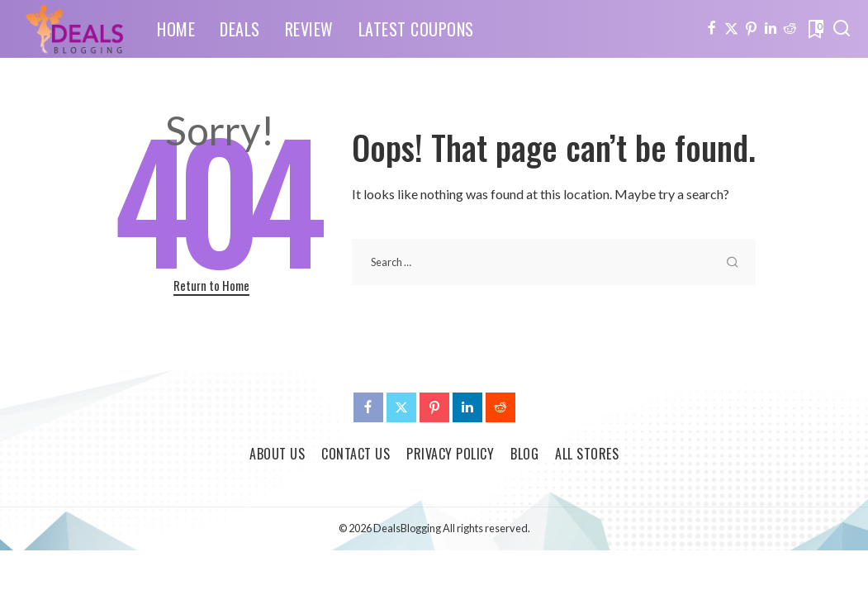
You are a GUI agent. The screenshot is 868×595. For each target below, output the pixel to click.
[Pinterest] (751, 29)
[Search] (842, 29)
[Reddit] (790, 29)
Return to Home (211, 285)
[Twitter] (731, 29)
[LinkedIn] (771, 29)
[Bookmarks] (814, 29)
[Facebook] (711, 29)
